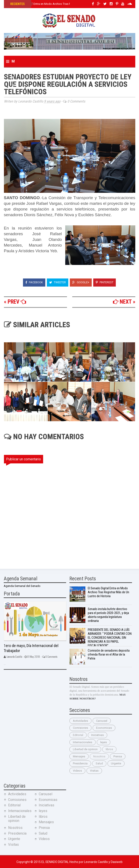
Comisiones (80, 728)
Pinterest (105, 282)
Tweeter (58, 282)
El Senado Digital (55, 862)
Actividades (80, 721)
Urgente (116, 763)
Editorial (78, 735)
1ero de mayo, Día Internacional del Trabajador (31, 648)
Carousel (102, 721)
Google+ (81, 282)
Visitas (94, 771)
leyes (104, 742)
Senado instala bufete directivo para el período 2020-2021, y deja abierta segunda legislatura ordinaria (108, 615)
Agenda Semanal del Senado (22, 586)
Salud (99, 763)
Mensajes (79, 756)
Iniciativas (98, 735)
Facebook (34, 282)
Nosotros (99, 756)
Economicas (104, 728)
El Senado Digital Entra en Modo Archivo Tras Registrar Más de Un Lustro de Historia (64, 4)
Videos (77, 771)
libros (109, 749)
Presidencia (80, 763)
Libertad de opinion (85, 749)
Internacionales (83, 742)
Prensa (118, 756)
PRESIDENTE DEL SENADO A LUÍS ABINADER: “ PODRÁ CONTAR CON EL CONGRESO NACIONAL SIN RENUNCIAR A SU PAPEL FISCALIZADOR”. (110, 638)
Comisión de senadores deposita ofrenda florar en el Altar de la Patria (109, 654)
